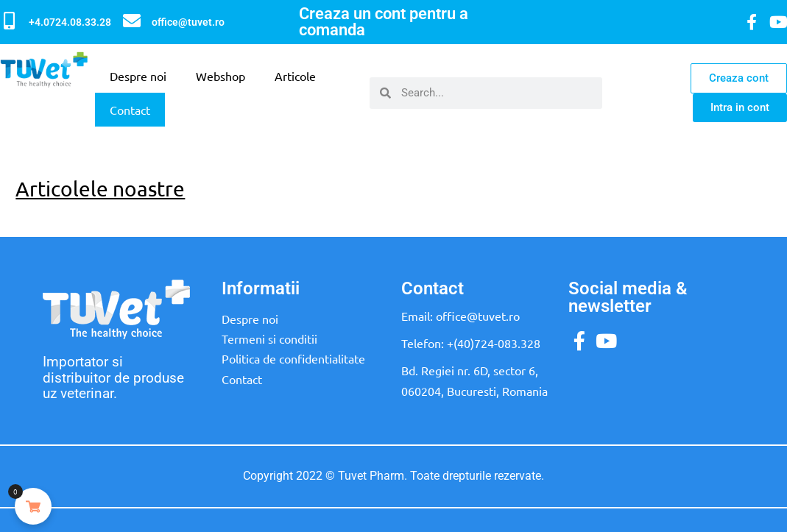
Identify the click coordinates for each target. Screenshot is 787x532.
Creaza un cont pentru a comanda (384, 22)
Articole (295, 76)
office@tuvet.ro (188, 22)
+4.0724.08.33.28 (70, 22)
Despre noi (138, 76)
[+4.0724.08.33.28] (9, 21)
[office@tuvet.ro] (132, 21)
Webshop (220, 76)
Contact (130, 110)
